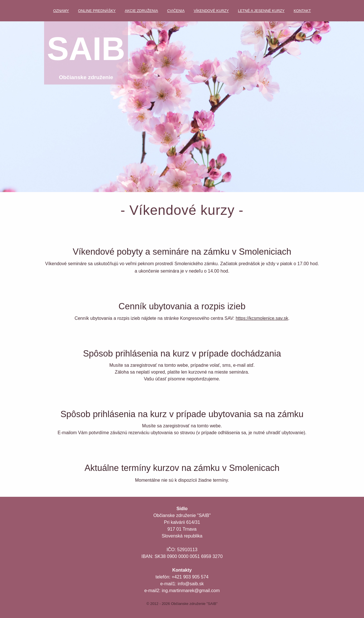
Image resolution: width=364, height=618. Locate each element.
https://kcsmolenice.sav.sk (262, 318)
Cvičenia (176, 11)
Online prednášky (97, 11)
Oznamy (61, 11)
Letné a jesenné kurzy (261, 11)
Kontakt (302, 11)
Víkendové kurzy (211, 11)
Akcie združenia (141, 11)
